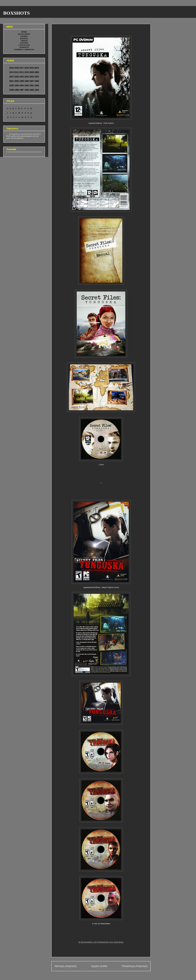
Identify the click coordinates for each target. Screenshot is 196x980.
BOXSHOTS (16, 13)
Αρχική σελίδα (99, 966)
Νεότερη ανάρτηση (66, 966)
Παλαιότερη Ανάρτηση (135, 966)
